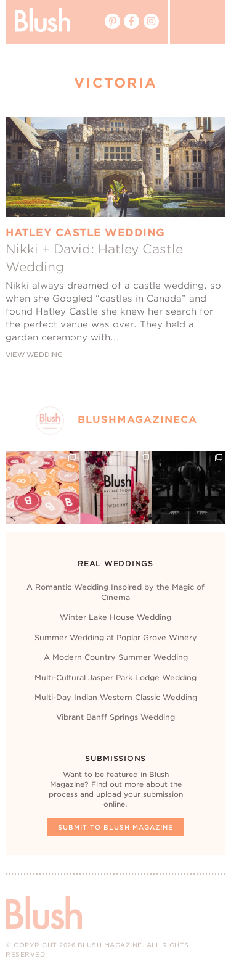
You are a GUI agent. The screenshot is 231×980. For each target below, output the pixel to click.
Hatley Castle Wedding (85, 233)
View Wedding (34, 355)
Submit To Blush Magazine (115, 827)
